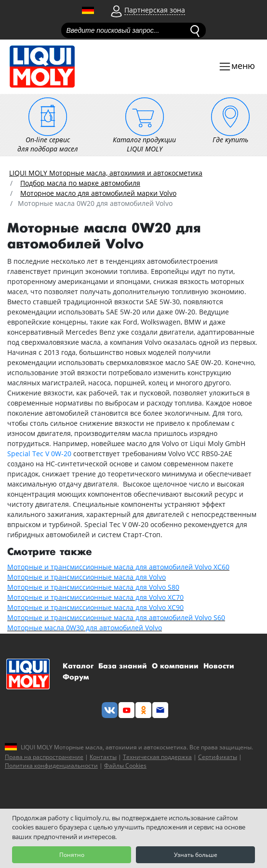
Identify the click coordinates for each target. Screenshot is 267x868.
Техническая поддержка (157, 757)
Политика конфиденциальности (51, 766)
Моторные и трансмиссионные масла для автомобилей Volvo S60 (116, 617)
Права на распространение (44, 757)
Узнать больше (196, 855)
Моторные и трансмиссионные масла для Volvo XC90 (95, 607)
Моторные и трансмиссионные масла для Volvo (87, 577)
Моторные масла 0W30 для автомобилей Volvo (85, 628)
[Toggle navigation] (237, 67)
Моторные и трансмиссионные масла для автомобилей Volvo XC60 (118, 567)
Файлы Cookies (125, 766)
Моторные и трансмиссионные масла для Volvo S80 (93, 587)
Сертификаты (218, 757)
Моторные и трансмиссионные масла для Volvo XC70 (95, 597)
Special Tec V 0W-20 (39, 454)
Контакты (103, 757)
